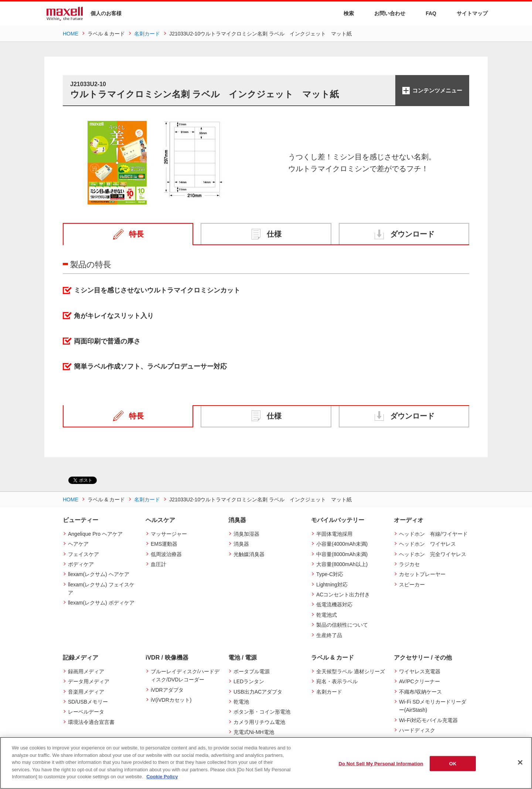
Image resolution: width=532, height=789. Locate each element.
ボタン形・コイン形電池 (262, 712)
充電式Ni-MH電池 (254, 732)
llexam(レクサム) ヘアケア (99, 574)
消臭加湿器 (246, 534)
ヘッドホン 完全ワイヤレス (433, 554)
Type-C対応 (330, 574)
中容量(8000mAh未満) (342, 554)
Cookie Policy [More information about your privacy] (162, 777)
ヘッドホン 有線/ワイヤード (433, 534)
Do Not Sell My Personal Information (381, 763)
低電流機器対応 (334, 605)
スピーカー (412, 585)
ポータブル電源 (252, 671)
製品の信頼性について (342, 625)
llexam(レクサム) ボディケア (101, 603)
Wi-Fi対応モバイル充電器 (428, 720)
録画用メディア (86, 671)
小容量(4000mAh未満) (342, 544)
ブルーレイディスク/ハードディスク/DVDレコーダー (185, 675)
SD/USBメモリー (88, 702)
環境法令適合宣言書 (91, 722)
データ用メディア (89, 681)
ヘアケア (78, 544)
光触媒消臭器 (249, 554)
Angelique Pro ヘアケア (95, 534)
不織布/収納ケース (420, 692)
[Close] (520, 762)
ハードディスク (417, 730)
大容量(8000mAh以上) (342, 564)
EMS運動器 (164, 544)
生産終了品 (329, 635)
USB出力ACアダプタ (258, 692)
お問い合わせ (385, 13)
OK (453, 763)
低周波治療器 (166, 554)
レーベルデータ (86, 712)
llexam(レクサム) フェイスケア (101, 589)
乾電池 (241, 702)
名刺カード (329, 692)
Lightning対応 (332, 585)
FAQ (426, 13)
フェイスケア (83, 554)
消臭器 (241, 544)
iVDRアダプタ (167, 690)
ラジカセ (409, 564)
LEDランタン (249, 681)
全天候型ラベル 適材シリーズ (351, 671)
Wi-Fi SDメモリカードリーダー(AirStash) (433, 706)
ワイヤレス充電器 (420, 671)
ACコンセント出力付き (343, 595)
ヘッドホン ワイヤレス (427, 544)
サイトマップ (468, 13)
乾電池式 (327, 615)
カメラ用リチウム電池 (259, 722)
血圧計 (158, 564)
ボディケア (81, 564)
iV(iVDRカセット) (171, 700)
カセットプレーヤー (422, 574)
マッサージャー (169, 534)
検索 (344, 13)
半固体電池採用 (334, 534)
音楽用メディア (86, 692)
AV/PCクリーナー (420, 681)
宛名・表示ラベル (337, 681)
